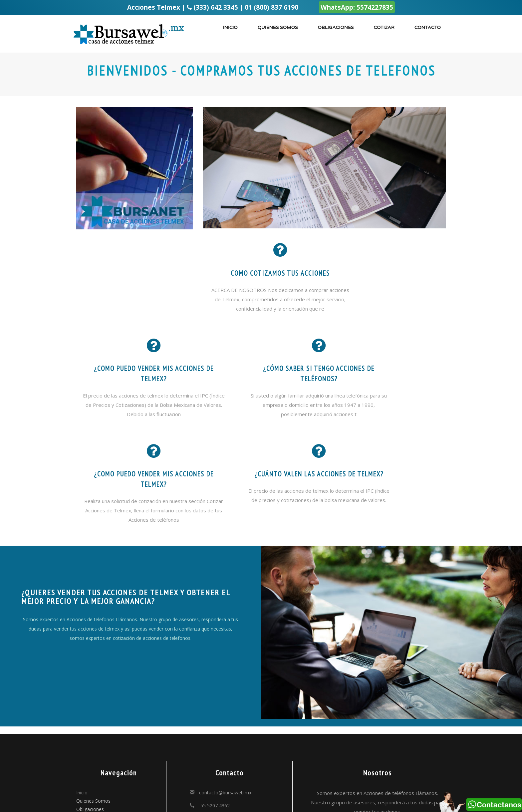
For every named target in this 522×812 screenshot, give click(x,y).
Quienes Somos (93, 726)
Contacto (428, 27)
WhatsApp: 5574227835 (357, 7)
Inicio (230, 27)
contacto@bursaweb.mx (225, 718)
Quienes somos (278, 27)
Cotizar (384, 27)
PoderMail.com (257, 797)
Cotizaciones (90, 743)
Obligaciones (336, 27)
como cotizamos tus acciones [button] (261, 273)
